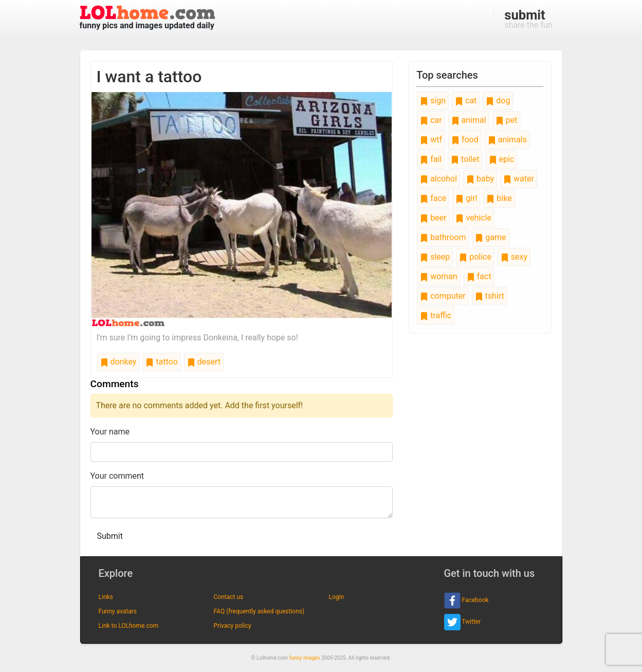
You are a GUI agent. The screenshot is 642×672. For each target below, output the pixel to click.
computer (443, 296)
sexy (514, 257)
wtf (431, 140)
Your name (110, 432)
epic (502, 159)
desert (204, 362)
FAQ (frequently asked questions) (259, 611)
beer (433, 218)
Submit (110, 536)
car (431, 120)
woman (439, 276)
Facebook (466, 601)
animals (507, 140)
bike (499, 198)
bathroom (443, 237)
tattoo (161, 362)
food (465, 140)
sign (433, 101)
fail (431, 159)
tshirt (490, 296)
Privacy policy (233, 626)
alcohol (438, 179)
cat (466, 101)
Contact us (229, 597)
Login (337, 597)
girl (466, 198)
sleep (435, 257)
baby (480, 179)
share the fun (528, 19)
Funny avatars (118, 611)
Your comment (117, 476)
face (433, 198)
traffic (436, 315)
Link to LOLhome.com (129, 626)
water (519, 179)
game (490, 237)
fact (479, 276)
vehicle (473, 218)
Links (106, 597)
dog (498, 101)
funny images (305, 658)
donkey (118, 362)
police (475, 257)
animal (469, 120)
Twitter (463, 622)
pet (507, 120)
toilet (465, 159)
